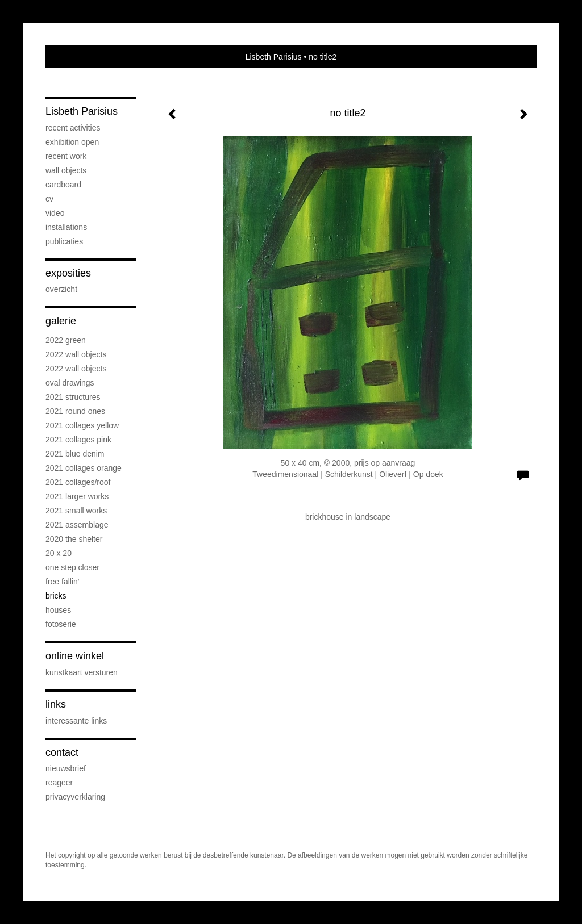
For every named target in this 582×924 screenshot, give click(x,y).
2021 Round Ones (75, 411)
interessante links (76, 721)
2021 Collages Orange (84, 468)
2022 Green (66, 340)
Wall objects (66, 170)
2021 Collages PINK (78, 440)
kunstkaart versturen (82, 672)
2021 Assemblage (77, 525)
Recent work (66, 156)
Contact (62, 752)
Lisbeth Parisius (274, 57)
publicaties (64, 241)
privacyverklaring (75, 797)
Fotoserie (61, 624)
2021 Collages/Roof (78, 482)
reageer (59, 783)
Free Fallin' (62, 582)
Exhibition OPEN (72, 142)
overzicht (61, 289)
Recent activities (73, 128)
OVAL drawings (70, 383)
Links (56, 704)
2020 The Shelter (74, 539)
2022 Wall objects (76, 354)
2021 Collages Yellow (82, 425)
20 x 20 (59, 553)
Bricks (56, 596)
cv (49, 199)
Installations (66, 227)
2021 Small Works (76, 511)
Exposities (68, 273)
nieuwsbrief (66, 768)
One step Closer (72, 567)
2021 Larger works (77, 496)
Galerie (61, 321)
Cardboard (63, 185)
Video (55, 213)
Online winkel (75, 656)
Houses (58, 610)
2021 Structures (73, 397)
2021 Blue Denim (75, 454)
